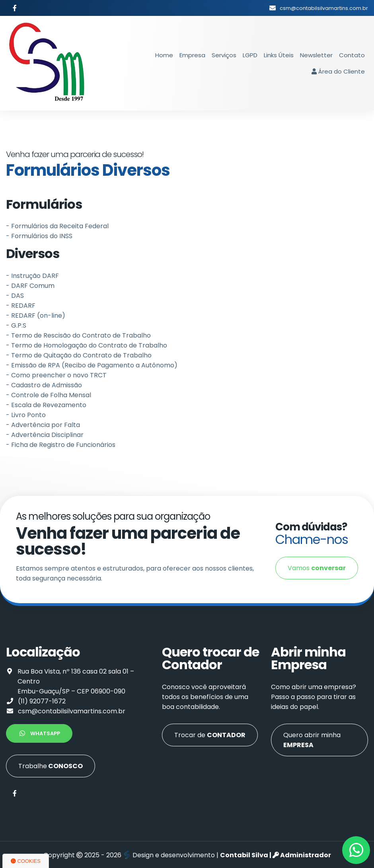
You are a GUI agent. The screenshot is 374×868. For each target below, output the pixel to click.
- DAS (15, 296)
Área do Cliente (338, 71)
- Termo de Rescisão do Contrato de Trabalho (78, 335)
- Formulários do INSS (39, 236)
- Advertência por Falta (43, 425)
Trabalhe (51, 766)
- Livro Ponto (26, 415)
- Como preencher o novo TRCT (56, 375)
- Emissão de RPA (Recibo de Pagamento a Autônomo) (92, 365)
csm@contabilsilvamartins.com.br (72, 711)
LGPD (250, 55)
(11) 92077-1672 (42, 701)
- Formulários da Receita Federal (57, 226)
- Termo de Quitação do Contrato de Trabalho (79, 355)
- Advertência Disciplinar (45, 435)
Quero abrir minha (312, 740)
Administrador (302, 855)
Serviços (224, 55)
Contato (352, 55)
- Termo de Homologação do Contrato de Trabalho (87, 345)
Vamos (317, 568)
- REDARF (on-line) (36, 316)
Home (164, 55)
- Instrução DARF (32, 276)
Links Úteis (279, 55)
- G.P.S (16, 325)
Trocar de (210, 735)
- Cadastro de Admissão (44, 385)
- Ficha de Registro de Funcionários (61, 445)
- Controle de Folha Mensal (49, 395)
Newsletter (316, 55)
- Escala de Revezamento (46, 405)
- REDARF (21, 306)
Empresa (192, 55)
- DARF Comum (30, 286)
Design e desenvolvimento (170, 855)
